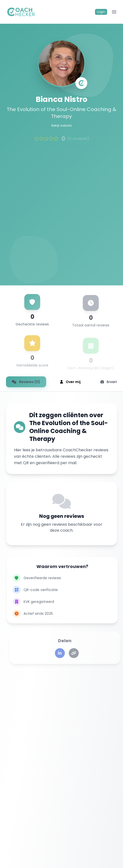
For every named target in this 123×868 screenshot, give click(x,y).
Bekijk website (61, 126)
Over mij (70, 382)
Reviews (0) (26, 382)
